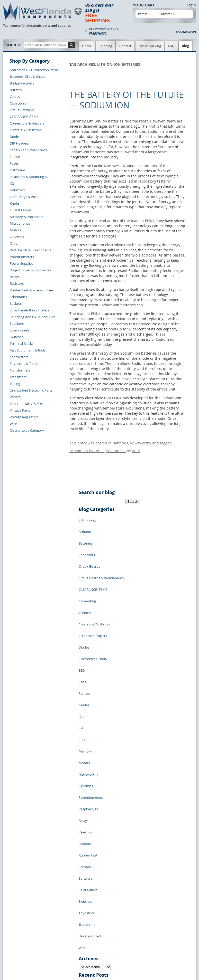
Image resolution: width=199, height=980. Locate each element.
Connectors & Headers (27, 123)
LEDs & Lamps (21, 210)
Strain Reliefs (20, 330)
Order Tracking (150, 46)
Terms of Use (87, 916)
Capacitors (18, 103)
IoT (81, 652)
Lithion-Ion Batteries (87, 447)
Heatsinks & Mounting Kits (30, 177)
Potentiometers (22, 257)
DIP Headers (19, 143)
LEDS (83, 660)
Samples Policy (89, 905)
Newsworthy (141, 442)
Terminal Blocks (22, 344)
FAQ (171, 46)
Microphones (20, 223)
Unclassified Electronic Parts (31, 390)
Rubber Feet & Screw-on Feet (32, 290)
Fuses (14, 163)
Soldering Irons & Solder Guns (33, 317)
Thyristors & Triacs (24, 364)
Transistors (18, 377)
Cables (15, 97)
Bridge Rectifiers (22, 83)
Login (191, 5)
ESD (82, 613)
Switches (16, 337)
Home (87, 46)
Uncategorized (90, 791)
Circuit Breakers (22, 110)
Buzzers (16, 90)
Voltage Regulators (24, 417)
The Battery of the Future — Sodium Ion (126, 100)
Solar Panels (88, 760)
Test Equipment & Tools (28, 350)
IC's (81, 644)
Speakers (17, 324)
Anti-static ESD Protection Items (34, 70)
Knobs (15, 203)
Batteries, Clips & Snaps (28, 77)
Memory (85, 667)
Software (85, 752)
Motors (15, 230)
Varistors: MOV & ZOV (26, 404)
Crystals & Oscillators (26, 130)
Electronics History (93, 606)
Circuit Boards (89, 544)
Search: (13, 45)
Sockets (16, 303)
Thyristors (86, 775)
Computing (87, 567)
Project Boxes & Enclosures (30, 270)
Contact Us (15, 922)
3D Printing (87, 513)
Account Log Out (20, 945)
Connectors (88, 575)
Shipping (105, 46)
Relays (15, 277)
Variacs (15, 397)
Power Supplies (21, 263)
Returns (13, 928)
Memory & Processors (27, 217)
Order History (17, 939)
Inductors (17, 190)
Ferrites (16, 157)
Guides (84, 636)
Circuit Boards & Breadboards (101, 552)
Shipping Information (23, 934)
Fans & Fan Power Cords (28, 150)
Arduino (85, 521)
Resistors (17, 283)
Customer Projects (93, 590)
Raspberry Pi (88, 706)
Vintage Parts (20, 410)
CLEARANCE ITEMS (24, 117)
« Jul (82, 874)
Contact (125, 46)
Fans (82, 621)
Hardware (17, 170)
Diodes (15, 137)
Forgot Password (20, 951)
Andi (136, 447)
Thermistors (19, 357)
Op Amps (17, 237)
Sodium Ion (116, 447)
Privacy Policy (88, 910)
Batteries (120, 442)
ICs (12, 183)
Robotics (85, 729)
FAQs (54, 922)
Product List (59, 916)
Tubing (15, 384)
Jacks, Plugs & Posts (25, 197)
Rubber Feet (88, 737)
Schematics (18, 297)
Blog (185, 46)
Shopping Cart (61, 910)
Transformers (20, 370)
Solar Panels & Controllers (29, 310)
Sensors (85, 744)
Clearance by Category (27, 430)
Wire (13, 424)
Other (14, 243)
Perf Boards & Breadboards (30, 250)
